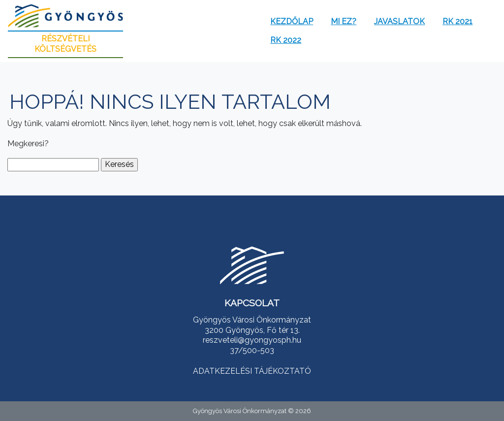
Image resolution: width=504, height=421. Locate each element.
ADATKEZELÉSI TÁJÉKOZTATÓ (252, 371)
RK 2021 (457, 21)
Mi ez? (344, 21)
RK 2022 (286, 40)
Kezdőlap (292, 21)
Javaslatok (399, 21)
